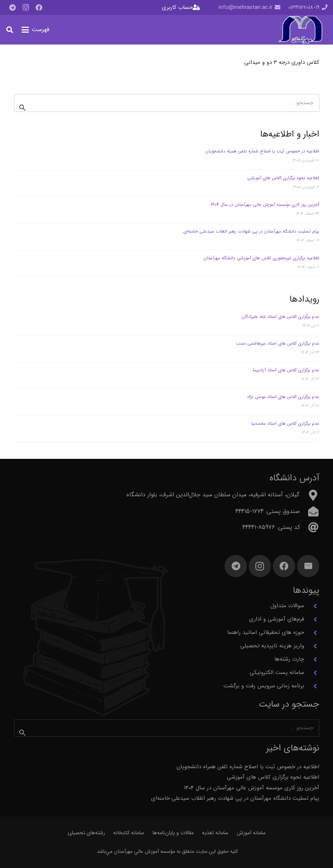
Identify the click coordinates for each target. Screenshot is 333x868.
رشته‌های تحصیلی (86, 833)
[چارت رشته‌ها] (312, 660)
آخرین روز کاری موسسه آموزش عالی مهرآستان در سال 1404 (265, 205)
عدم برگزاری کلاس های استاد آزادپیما (286, 370)
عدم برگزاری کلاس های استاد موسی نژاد (283, 397)
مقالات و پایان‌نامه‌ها (173, 833)
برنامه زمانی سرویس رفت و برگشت (264, 686)
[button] (35, 30)
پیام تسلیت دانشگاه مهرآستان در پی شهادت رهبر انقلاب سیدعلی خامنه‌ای (251, 231)
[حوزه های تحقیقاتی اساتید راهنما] (312, 633)
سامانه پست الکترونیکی (277, 673)
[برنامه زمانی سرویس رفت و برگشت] (312, 686)
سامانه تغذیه (215, 833)
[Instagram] (26, 7)
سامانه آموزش (251, 833)
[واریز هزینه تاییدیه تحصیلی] (312, 646)
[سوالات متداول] (312, 606)
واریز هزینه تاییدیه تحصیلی (272, 646)
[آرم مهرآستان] (300, 30)
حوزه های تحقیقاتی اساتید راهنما (266, 632)
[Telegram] (12, 7)
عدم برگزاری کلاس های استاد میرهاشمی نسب (278, 343)
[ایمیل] (308, 566)
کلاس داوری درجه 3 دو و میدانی (282, 62)
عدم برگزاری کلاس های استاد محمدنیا (285, 423)
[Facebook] (39, 7)
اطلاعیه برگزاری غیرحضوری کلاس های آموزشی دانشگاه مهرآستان (261, 258)
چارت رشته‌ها (289, 659)
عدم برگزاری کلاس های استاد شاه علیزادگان (280, 317)
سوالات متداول (287, 606)
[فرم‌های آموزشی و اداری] (312, 619)
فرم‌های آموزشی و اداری (277, 619)
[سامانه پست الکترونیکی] (312, 673)
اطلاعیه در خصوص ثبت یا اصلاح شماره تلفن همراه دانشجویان (262, 151)
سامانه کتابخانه (129, 833)
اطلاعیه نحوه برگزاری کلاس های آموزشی (283, 178)
